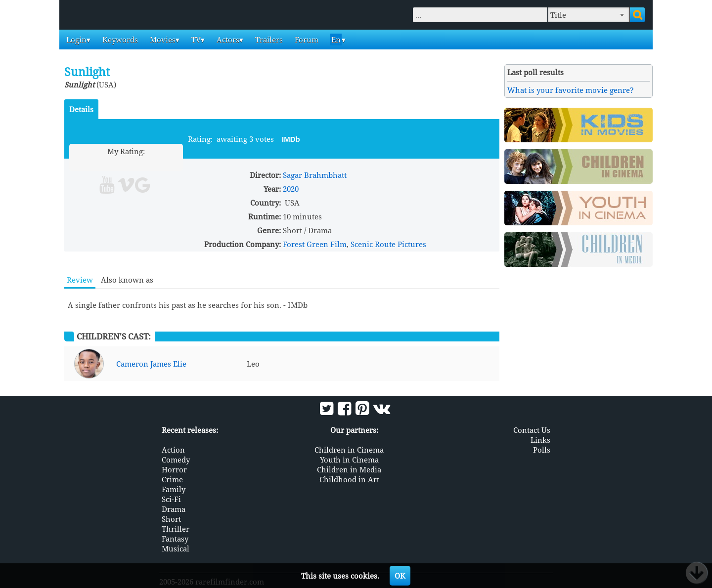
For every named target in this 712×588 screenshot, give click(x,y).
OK (400, 576)
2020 (291, 189)
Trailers (268, 40)
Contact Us (532, 429)
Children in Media (349, 469)
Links (540, 439)
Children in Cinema (349, 449)
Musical (176, 548)
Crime (172, 479)
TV (195, 40)
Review (80, 280)
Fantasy (175, 538)
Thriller (176, 528)
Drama (174, 508)
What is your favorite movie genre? (571, 90)
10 (164, 163)
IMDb (291, 139)
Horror (174, 469)
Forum (306, 40)
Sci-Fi (171, 499)
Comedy (176, 459)
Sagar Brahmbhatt (315, 175)
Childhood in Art (349, 479)
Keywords (119, 40)
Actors (227, 40)
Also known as (127, 280)
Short (171, 518)
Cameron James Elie (151, 364)
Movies (162, 40)
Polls (542, 449)
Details (81, 109)
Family (174, 489)
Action (173, 449)
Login (75, 40)
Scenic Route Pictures (388, 244)
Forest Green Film (315, 244)
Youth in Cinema (349, 459)
